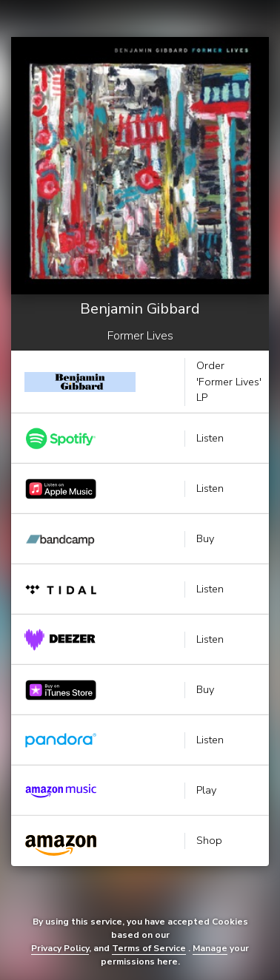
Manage (210, 948)
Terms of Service (149, 948)
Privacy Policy (60, 948)
